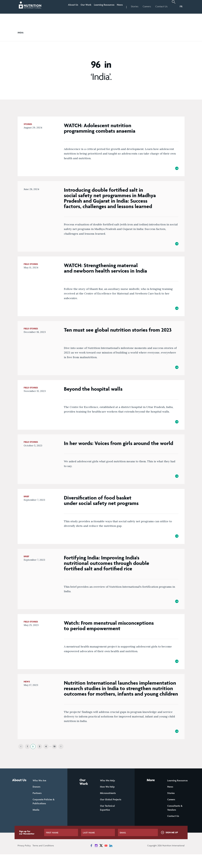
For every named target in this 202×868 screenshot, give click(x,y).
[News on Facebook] (91, 859)
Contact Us (161, 6)
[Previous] (21, 759)
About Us (65, 6)
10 (54, 759)
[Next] (61, 759)
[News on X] (101, 859)
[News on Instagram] (96, 859)
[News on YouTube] (106, 859)
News (119, 6)
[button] (174, 7)
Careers (147, 6)
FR (181, 6)
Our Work (80, 6)
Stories (135, 6)
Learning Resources (101, 6)
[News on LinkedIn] (111, 859)
